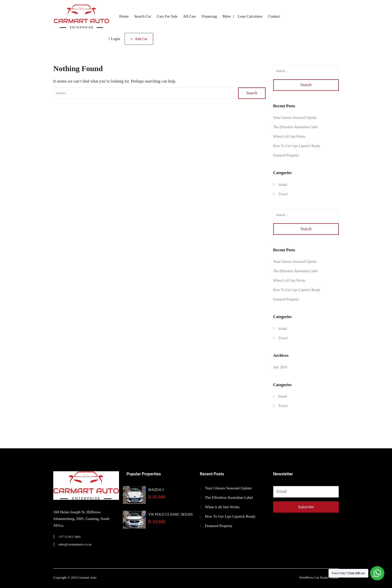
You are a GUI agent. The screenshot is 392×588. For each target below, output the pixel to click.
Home (124, 16)
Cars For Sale (167, 16)
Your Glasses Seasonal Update (295, 118)
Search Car (143, 16)
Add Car (139, 39)
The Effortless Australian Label (296, 127)
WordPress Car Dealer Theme (319, 577)
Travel (283, 194)
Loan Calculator (250, 16)
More (227, 16)
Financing (209, 16)
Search (252, 93)
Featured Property (286, 155)
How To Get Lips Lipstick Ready (297, 146)
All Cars (190, 16)
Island (283, 185)
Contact (274, 16)
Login (114, 39)
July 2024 (280, 367)
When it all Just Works (289, 136)
